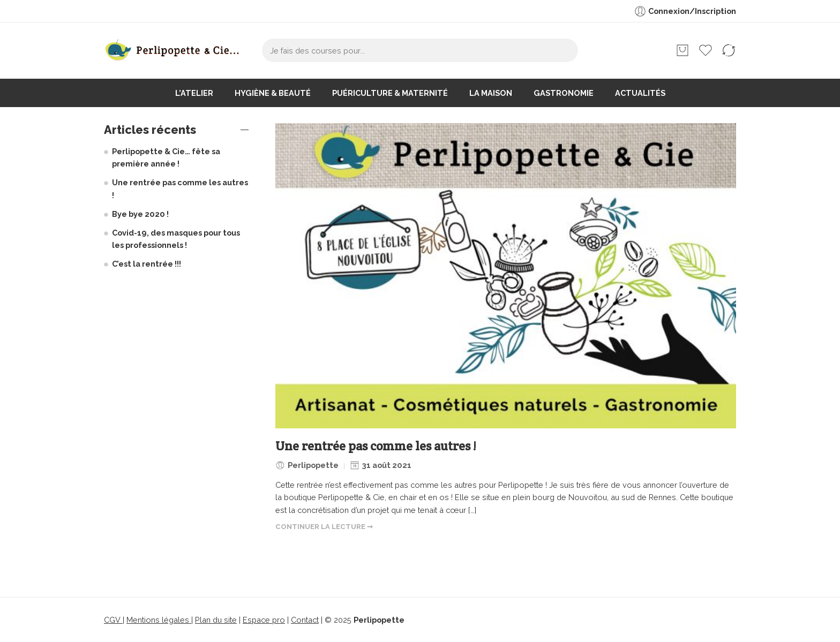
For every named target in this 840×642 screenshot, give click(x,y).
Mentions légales (159, 620)
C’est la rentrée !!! (147, 264)
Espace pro (264, 620)
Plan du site (216, 620)
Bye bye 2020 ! (140, 214)
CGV (113, 620)
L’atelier (194, 93)
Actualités (640, 93)
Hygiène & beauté (273, 93)
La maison (491, 93)
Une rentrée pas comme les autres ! (376, 447)
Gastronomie (564, 93)
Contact (305, 620)
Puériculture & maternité (390, 93)
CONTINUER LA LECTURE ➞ (324, 527)
